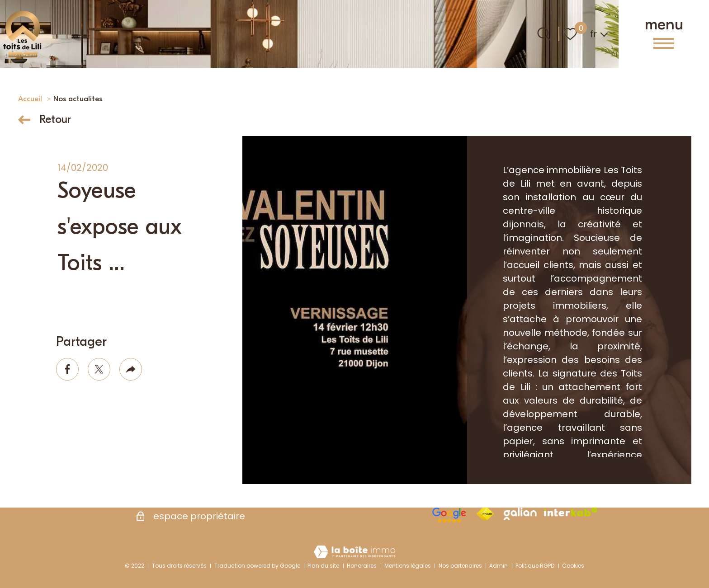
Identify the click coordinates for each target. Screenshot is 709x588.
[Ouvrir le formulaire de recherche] (544, 34)
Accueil (30, 99)
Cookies (573, 566)
